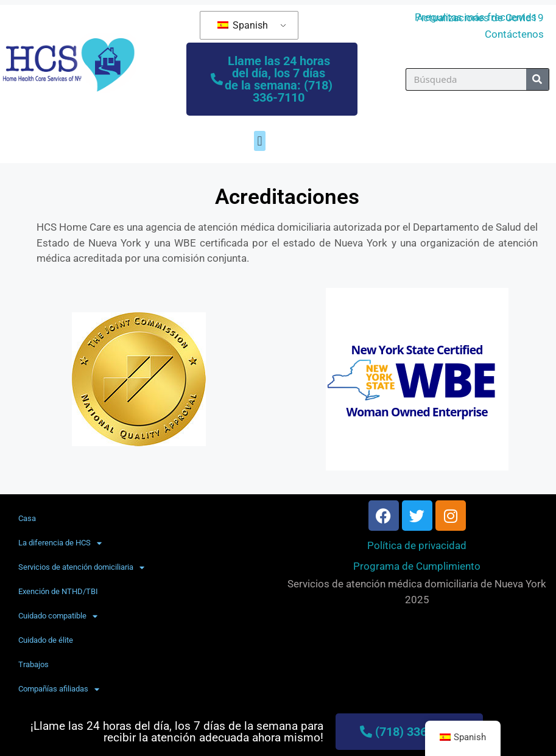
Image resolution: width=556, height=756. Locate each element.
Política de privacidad (417, 545)
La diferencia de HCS (60, 543)
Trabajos (33, 664)
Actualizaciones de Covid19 (480, 18)
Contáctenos (514, 34)
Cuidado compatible (58, 616)
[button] (260, 141)
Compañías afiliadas (59, 689)
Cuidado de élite (46, 640)
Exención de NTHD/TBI (58, 591)
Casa (27, 518)
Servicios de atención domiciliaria (81, 568)
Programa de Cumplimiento (417, 566)
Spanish (243, 25)
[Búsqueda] (537, 79)
